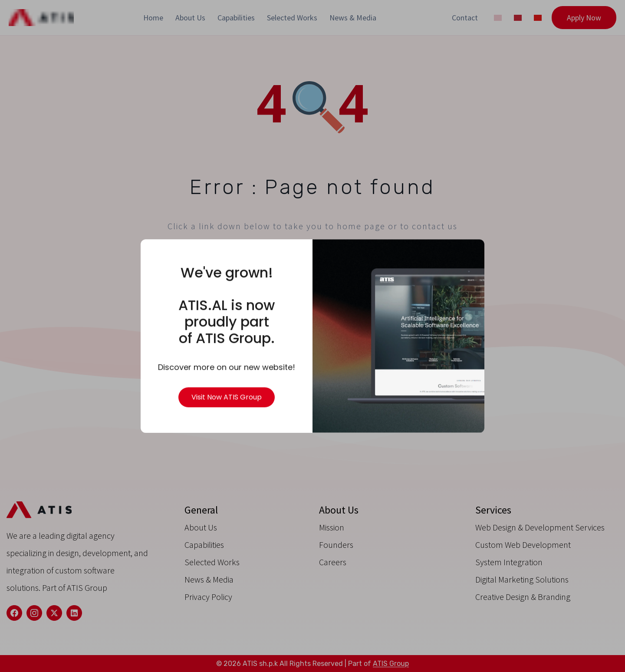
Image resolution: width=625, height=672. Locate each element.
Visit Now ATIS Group (227, 397)
